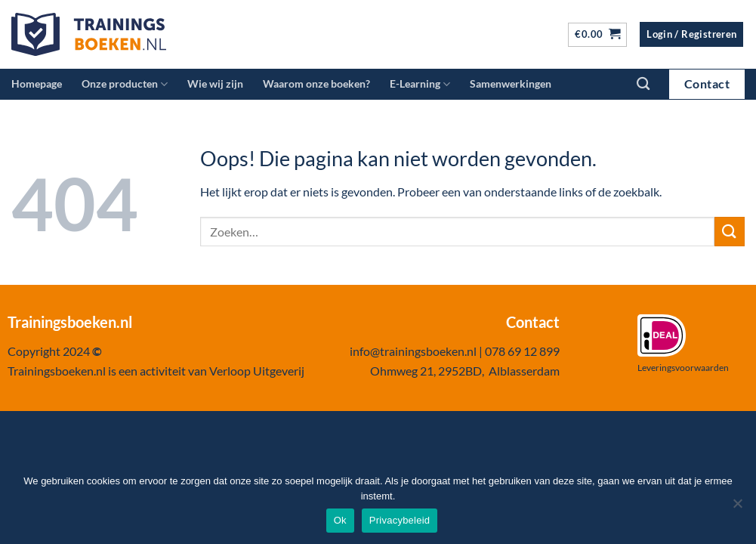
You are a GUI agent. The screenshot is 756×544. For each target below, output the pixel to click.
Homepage (37, 83)
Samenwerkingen (511, 83)
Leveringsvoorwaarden (683, 368)
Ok (340, 520)
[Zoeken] (643, 84)
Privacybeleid (400, 520)
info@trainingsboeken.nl (413, 351)
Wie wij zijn (215, 83)
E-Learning (420, 84)
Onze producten (125, 84)
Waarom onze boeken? (316, 83)
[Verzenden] (730, 232)
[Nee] (737, 508)
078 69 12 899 (522, 351)
